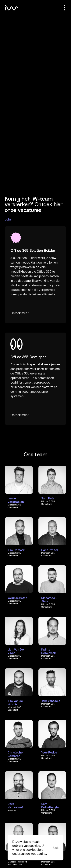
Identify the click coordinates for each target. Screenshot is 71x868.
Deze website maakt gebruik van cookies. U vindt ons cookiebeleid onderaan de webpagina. (30, 848)
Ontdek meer (20, 313)
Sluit (56, 848)
